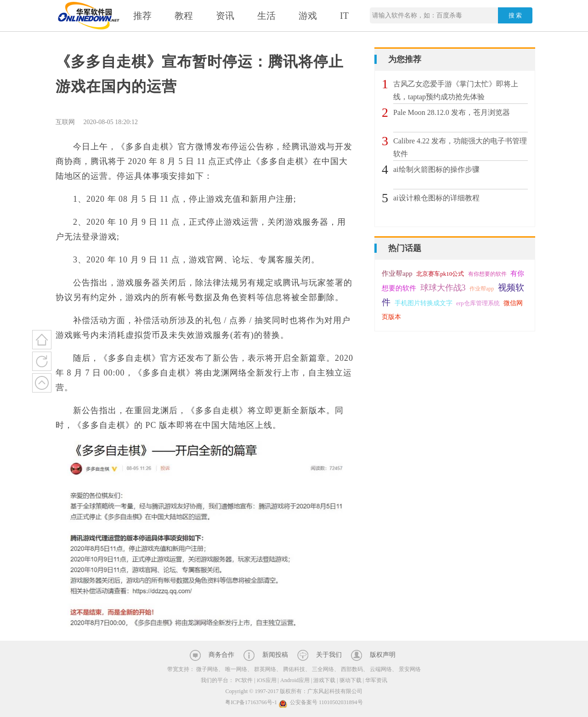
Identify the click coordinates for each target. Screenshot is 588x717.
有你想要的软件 (487, 274)
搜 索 (515, 15)
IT (344, 16)
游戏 (308, 16)
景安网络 (410, 669)
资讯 (225, 16)
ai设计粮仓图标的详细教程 (436, 198)
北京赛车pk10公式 (440, 274)
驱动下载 (351, 680)
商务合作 (221, 655)
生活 (266, 16)
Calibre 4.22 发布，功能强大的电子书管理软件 (460, 147)
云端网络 (381, 669)
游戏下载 (324, 680)
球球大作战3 (443, 288)
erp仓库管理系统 (478, 303)
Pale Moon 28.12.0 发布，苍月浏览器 (452, 112)
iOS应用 (267, 680)
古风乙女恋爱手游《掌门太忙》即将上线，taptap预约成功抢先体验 (456, 90)
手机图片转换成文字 (424, 303)
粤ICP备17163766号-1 (251, 702)
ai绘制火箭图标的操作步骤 (436, 169)
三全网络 (323, 669)
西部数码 (352, 669)
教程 (184, 16)
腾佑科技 (294, 669)
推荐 (142, 16)
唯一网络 (236, 669)
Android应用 (295, 680)
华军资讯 (376, 680)
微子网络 (207, 669)
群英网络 (265, 669)
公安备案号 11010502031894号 (321, 702)
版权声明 (383, 655)
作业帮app (397, 273)
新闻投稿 (275, 655)
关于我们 (329, 655)
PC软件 (244, 680)
